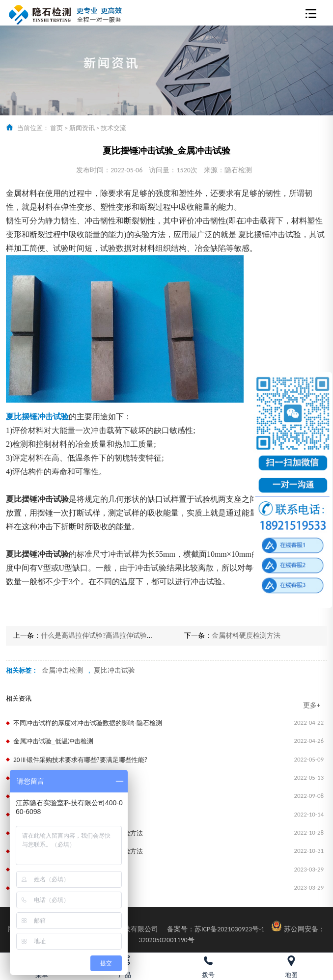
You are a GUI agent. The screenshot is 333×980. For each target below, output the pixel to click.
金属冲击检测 (62, 670)
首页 (56, 128)
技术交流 (113, 128)
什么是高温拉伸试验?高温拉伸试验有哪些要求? (113, 636)
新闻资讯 (82, 128)
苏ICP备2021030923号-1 (216, 929)
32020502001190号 (166, 940)
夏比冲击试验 (114, 670)
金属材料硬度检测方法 (246, 636)
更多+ (312, 705)
